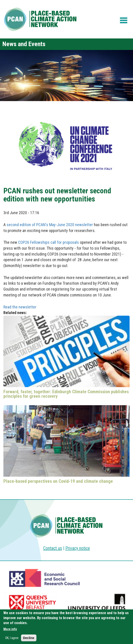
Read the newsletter (20, 307)
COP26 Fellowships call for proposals (49, 242)
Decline (29, 639)
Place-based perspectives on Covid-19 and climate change (58, 481)
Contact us (53, 548)
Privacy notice (78, 548)
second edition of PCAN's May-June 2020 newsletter (50, 225)
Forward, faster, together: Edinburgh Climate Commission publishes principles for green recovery (66, 394)
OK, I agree (12, 639)
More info (10, 630)
